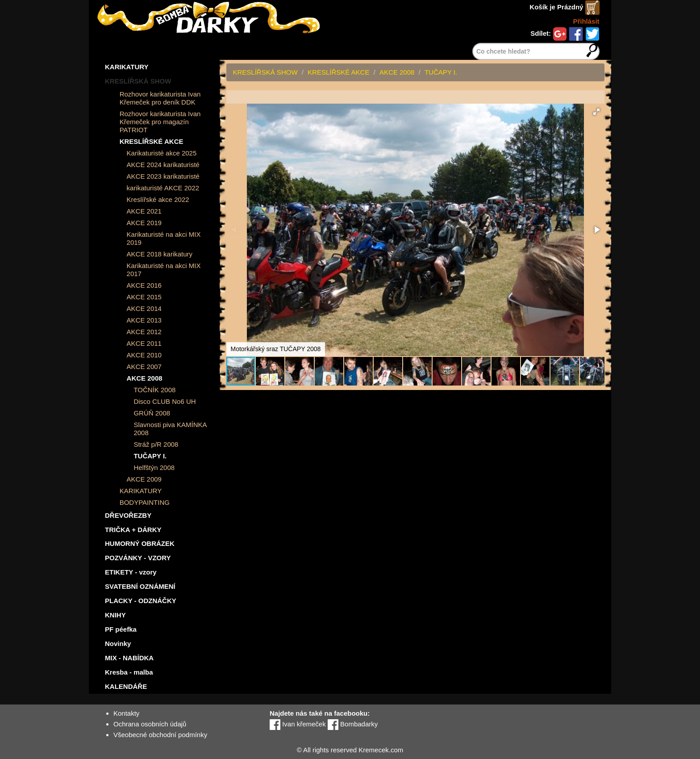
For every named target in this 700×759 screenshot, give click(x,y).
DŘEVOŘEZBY (128, 515)
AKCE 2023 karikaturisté (163, 176)
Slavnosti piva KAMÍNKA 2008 (170, 429)
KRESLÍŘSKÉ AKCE (152, 141)
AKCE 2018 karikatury (160, 254)
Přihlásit (586, 21)
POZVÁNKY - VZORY (138, 558)
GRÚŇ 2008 (152, 413)
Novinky (118, 644)
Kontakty (126, 713)
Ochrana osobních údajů (150, 724)
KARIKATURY (127, 67)
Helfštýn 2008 (154, 468)
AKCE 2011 (144, 343)
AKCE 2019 (144, 223)
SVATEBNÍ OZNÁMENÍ (140, 586)
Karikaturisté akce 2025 (162, 153)
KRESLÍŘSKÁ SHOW (138, 81)
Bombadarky (353, 724)
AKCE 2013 (144, 320)
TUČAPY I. (150, 456)
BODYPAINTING (145, 502)
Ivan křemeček (298, 724)
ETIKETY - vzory (131, 572)
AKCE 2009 (144, 479)
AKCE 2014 (144, 308)
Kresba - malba (129, 672)
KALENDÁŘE (126, 686)
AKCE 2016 (144, 285)
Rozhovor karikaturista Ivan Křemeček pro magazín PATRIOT (160, 122)
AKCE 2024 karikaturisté (163, 165)
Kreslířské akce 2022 (158, 199)
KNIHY (115, 615)
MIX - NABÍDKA (129, 658)
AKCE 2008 (145, 378)
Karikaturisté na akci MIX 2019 (164, 238)
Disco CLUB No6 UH (165, 401)
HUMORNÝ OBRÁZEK (140, 543)
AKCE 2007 (144, 367)
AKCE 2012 (144, 332)
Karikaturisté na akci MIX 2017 (164, 270)
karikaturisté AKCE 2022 (163, 188)
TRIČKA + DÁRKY (133, 530)
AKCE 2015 (144, 297)
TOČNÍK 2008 (154, 390)
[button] (596, 112)
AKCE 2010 (144, 355)
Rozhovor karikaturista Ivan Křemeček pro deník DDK (160, 98)
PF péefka (121, 629)
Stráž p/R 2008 (156, 444)
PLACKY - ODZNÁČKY (141, 601)
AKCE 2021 (144, 211)
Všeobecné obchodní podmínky (160, 735)
